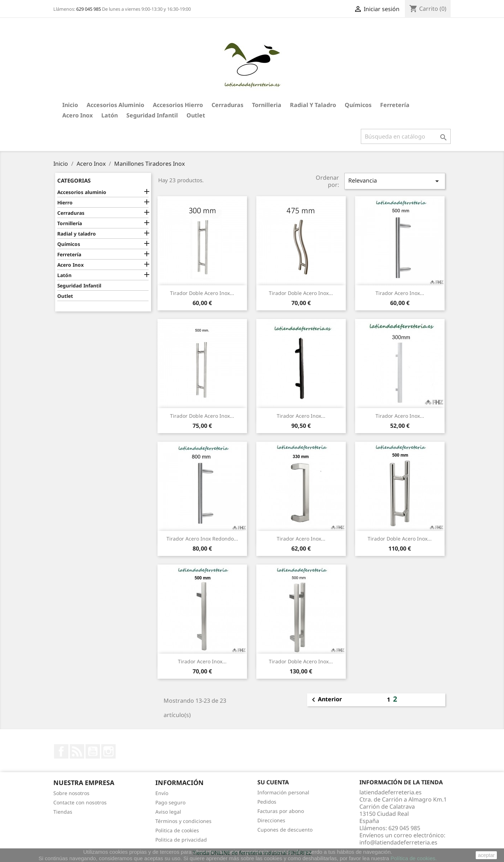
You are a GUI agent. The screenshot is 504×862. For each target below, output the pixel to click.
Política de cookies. (414, 858)
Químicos (358, 105)
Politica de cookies (177, 830)
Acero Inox (77, 115)
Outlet (196, 115)
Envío (162, 793)
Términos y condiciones (183, 821)
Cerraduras (227, 105)
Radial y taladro (313, 105)
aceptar (486, 855)
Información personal (283, 792)
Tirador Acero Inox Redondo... (202, 539)
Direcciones (271, 820)
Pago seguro (170, 802)
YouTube (93, 751)
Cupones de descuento (285, 830)
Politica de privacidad (181, 840)
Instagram (108, 751)
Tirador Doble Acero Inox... (202, 293)
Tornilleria (267, 105)
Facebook (61, 751)
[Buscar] (406, 136)
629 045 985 (89, 9)
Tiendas (63, 812)
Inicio (70, 105)
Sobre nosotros (71, 793)
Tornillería (70, 223)
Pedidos (267, 802)
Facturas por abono (281, 811)
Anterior (326, 700)
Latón (110, 115)
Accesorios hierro (178, 105)
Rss (77, 751)
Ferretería (395, 105)
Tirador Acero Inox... (400, 293)
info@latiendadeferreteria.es (398, 842)
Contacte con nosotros (80, 802)
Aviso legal (168, 812)
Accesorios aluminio (115, 105)
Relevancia (395, 181)
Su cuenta (273, 782)
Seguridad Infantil (152, 115)
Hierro (65, 202)
